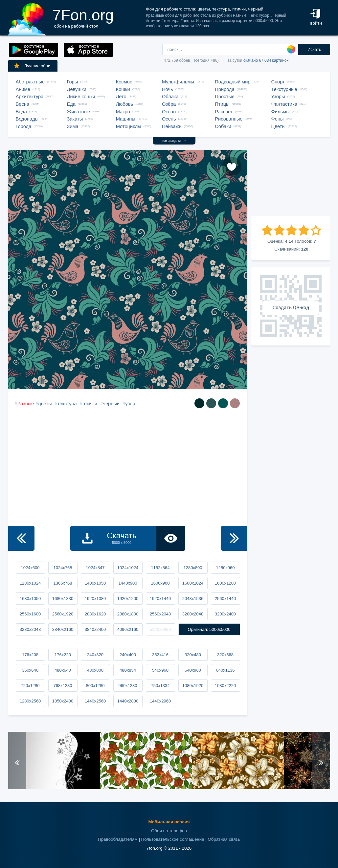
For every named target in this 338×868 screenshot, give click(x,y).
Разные (26, 404)
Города (24, 126)
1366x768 (63, 583)
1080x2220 (225, 686)
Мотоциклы (129, 126)
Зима (73, 126)
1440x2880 (128, 701)
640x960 (193, 670)
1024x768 (63, 568)
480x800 (95, 670)
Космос (124, 82)
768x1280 (63, 686)
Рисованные (229, 119)
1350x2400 (63, 701)
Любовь (125, 104)
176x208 (30, 655)
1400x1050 (95, 583)
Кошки (123, 89)
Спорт (278, 82)
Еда (71, 104)
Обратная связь (224, 839)
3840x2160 (63, 629)
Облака (170, 97)
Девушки (77, 89)
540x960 (160, 670)
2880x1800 (128, 614)
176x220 (63, 655)
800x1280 (95, 686)
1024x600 (30, 568)
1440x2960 (160, 701)
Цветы (278, 126)
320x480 (193, 655)
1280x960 (225, 568)
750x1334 (160, 686)
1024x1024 (128, 568)
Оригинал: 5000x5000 (209, 629)
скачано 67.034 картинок (266, 60)
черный (111, 404)
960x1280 (128, 686)
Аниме (23, 89)
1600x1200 (225, 583)
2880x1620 (95, 614)
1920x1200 (128, 599)
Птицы (222, 104)
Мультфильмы (178, 82)
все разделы (174, 141)
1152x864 (160, 568)
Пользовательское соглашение (173, 839)
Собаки (223, 126)
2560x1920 (63, 614)
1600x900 (160, 583)
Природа (225, 89)
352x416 (160, 655)
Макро (123, 112)
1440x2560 (95, 701)
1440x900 (128, 583)
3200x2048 (193, 614)
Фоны (278, 119)
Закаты (75, 119)
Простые (225, 97)
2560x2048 (160, 614)
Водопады (27, 119)
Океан (169, 112)
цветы (45, 404)
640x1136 (225, 670)
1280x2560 (30, 701)
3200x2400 (225, 614)
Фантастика (284, 104)
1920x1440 (160, 599)
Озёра (169, 104)
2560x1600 (30, 614)
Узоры (278, 97)
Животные (79, 112)
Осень (169, 119)
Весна (23, 104)
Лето (121, 97)
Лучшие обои (32, 66)
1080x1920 (193, 686)
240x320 (95, 655)
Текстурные (284, 89)
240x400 (128, 655)
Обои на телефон (169, 831)
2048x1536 (193, 599)
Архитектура (30, 97)
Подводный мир (233, 82)
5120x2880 (160, 629)
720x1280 (30, 686)
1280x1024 (30, 583)
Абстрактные (30, 82)
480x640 (63, 670)
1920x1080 (95, 599)
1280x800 (193, 568)
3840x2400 (95, 629)
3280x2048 (30, 629)
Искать (314, 49)
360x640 (30, 670)
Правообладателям (118, 839)
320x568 (225, 655)
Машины (126, 119)
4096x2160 (128, 629)
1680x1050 (30, 599)
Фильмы (281, 112)
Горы (73, 82)
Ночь (168, 89)
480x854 (128, 670)
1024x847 (95, 568)
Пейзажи (172, 126)
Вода (21, 112)
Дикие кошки (81, 97)
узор (130, 404)
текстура (67, 404)
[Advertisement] (291, 183)
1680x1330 (63, 599)
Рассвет (224, 112)
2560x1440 (225, 599)
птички (90, 404)
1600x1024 (193, 583)
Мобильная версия (169, 822)
